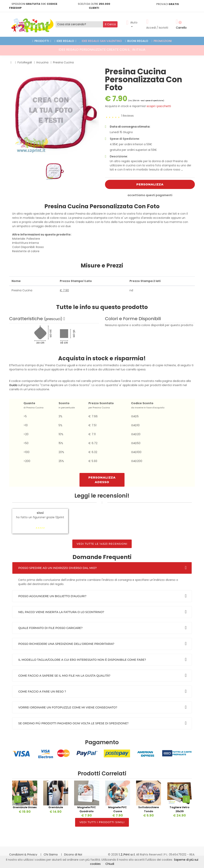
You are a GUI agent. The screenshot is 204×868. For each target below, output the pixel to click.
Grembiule (56, 807)
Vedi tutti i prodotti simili (102, 822)
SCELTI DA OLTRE (94, 6)
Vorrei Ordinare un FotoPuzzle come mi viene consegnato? (68, 707)
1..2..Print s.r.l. (127, 854)
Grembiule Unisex (25, 807)
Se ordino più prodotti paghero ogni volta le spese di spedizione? (74, 723)
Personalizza (150, 184)
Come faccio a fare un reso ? (42, 692)
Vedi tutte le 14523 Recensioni (102, 544)
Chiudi (110, 864)
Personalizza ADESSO (102, 480)
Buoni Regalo (137, 41)
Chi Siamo (51, 854)
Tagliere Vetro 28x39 (179, 809)
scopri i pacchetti (159, 106)
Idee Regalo (65, 41)
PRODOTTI (42, 41)
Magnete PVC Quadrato (87, 809)
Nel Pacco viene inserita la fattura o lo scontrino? (61, 612)
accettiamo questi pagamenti (150, 195)
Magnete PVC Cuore (118, 809)
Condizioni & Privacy (24, 854)
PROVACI (168, 4)
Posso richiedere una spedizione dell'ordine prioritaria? (66, 644)
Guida (13, 385)
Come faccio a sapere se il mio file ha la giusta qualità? (64, 676)
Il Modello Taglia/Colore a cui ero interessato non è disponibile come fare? (82, 660)
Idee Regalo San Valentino (101, 41)
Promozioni (162, 41)
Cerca (110, 24)
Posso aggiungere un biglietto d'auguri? (52, 596)
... (182, 170)
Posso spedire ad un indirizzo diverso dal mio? (58, 568)
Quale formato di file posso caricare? (51, 628)
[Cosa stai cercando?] (79, 24)
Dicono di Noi (73, 854)
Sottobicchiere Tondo (149, 809)
